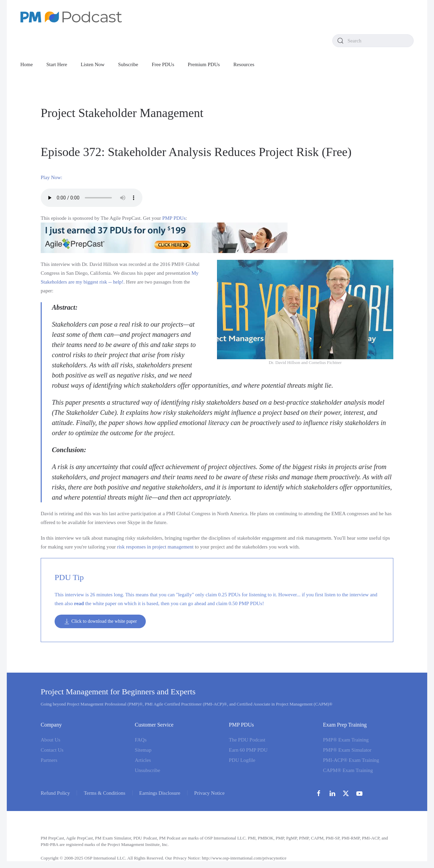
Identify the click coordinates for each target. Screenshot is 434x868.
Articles (143, 760)
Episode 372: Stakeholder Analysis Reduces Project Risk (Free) (196, 152)
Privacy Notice (210, 793)
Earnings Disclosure (160, 793)
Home (27, 64)
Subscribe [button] (128, 64)
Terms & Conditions (104, 793)
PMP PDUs (174, 218)
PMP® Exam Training (346, 740)
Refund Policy (55, 793)
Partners (49, 760)
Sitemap (143, 750)
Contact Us (52, 750)
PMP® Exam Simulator (347, 750)
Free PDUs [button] (163, 64)
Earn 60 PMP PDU (248, 750)
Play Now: (52, 177)
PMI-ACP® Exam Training (351, 760)
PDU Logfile (242, 760)
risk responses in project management (155, 547)
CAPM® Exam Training (348, 770)
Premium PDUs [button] (204, 64)
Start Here (57, 64)
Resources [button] (244, 64)
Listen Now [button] (93, 64)
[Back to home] (71, 17)
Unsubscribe (148, 770)
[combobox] (373, 41)
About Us (51, 740)
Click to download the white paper (100, 621)
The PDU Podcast (247, 740)
